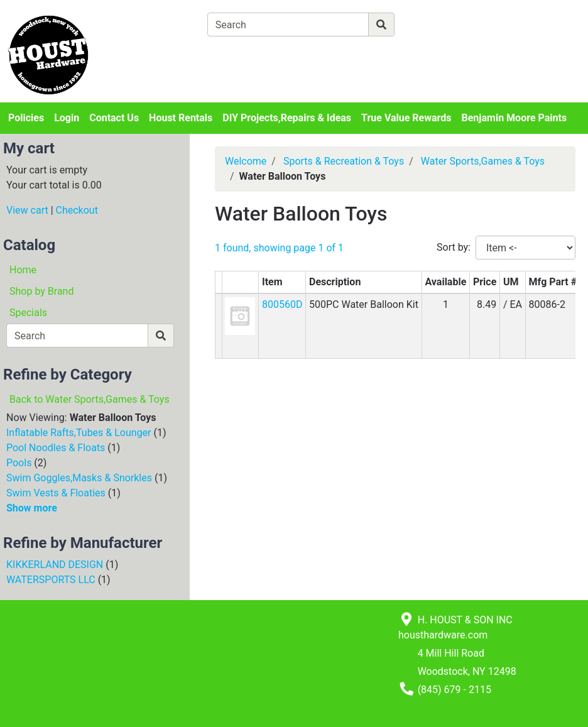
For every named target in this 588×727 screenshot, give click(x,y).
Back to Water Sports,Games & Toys (90, 399)
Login (67, 118)
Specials (28, 313)
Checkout (77, 210)
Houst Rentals (181, 118)
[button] (240, 315)
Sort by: (454, 247)
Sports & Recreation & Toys (344, 161)
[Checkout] (366, 54)
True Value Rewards (406, 118)
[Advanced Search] (449, 24)
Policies (26, 118)
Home (23, 270)
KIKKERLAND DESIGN (55, 565)
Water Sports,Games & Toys (483, 161)
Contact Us (114, 118)
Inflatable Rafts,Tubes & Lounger (79, 433)
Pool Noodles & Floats (56, 448)
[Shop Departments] (161, 25)
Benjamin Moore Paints (514, 118)
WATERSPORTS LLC (51, 580)
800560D (282, 304)
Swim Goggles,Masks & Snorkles (79, 478)
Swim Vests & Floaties (56, 493)
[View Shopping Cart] (257, 54)
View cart (27, 210)
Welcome (246, 161)
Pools (19, 463)
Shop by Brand (41, 291)
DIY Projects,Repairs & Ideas (287, 118)
